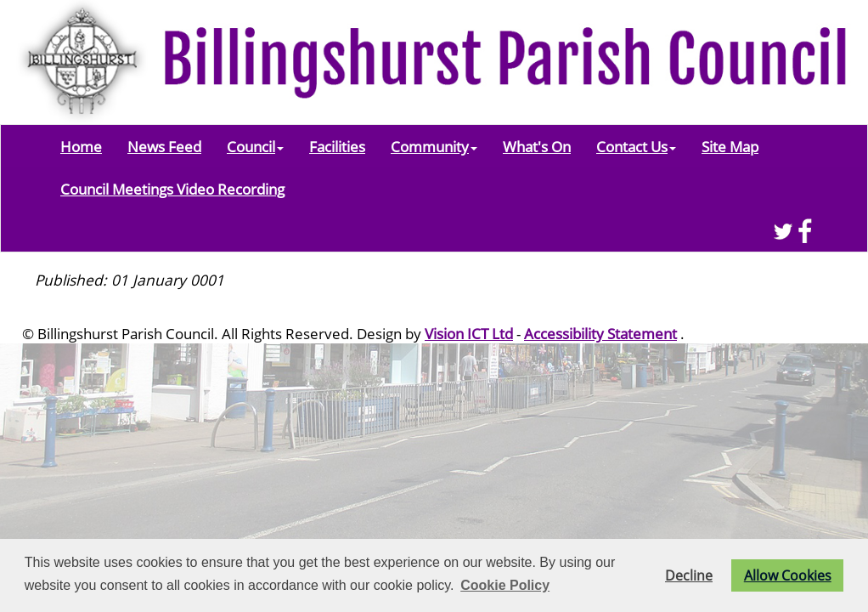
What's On (537, 146)
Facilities (337, 146)
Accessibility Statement (600, 333)
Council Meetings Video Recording (172, 189)
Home (81, 146)
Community (434, 146)
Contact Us (636, 146)
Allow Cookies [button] (788, 575)
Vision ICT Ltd (469, 333)
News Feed (164, 146)
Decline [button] (689, 575)
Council (255, 146)
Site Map (730, 146)
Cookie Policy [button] (505, 585)
